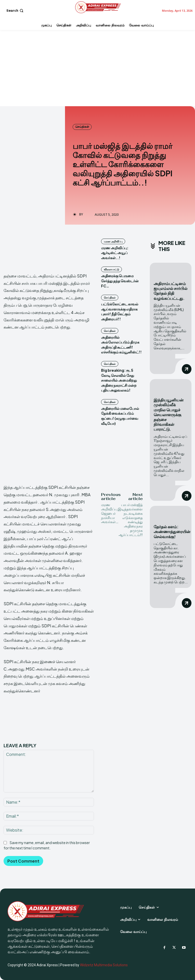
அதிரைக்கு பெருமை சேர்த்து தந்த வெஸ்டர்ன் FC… (120, 281)
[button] (15, 11)
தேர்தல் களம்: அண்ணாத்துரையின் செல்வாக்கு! (172, 531)
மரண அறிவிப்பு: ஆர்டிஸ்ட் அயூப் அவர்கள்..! (115, 253)
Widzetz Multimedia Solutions (104, 965)
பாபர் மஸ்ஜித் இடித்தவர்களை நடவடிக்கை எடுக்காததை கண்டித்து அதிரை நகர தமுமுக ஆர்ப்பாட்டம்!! (130, 520)
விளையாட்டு (111, 269)
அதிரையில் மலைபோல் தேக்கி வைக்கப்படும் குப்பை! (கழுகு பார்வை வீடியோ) (120, 416)
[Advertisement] (97, 68)
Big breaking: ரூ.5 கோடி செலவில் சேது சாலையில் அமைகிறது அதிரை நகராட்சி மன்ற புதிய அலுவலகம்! (119, 380)
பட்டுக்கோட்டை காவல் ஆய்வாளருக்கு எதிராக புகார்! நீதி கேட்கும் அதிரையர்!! (120, 311)
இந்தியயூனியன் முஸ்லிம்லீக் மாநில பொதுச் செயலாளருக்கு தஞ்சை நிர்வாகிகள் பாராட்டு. (169, 414)
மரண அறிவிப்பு (113, 241)
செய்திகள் (82, 127)
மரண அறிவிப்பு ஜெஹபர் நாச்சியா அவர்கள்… (110, 513)
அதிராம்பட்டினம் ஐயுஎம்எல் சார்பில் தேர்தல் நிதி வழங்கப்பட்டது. (170, 291)
